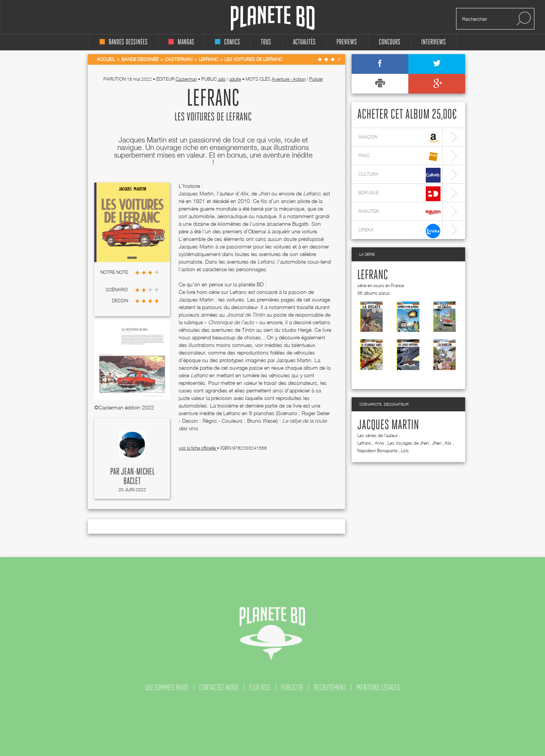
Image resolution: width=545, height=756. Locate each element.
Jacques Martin (388, 425)
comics (227, 42)
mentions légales (378, 687)
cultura (399, 175)
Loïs (405, 451)
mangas (181, 42)
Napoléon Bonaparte (377, 451)
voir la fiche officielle (198, 448)
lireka (399, 231)
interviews (434, 42)
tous (266, 42)
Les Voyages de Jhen (408, 443)
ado (222, 79)
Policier (316, 79)
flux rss (260, 687)
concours (390, 42)
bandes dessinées (124, 42)
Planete (273, 18)
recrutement (330, 687)
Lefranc (373, 275)
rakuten (399, 212)
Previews (347, 42)
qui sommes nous (167, 687)
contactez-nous (219, 687)
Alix (448, 443)
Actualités (304, 42)
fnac (399, 157)
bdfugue (399, 194)
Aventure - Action (289, 79)
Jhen (437, 443)
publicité (292, 687)
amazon (399, 138)
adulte (235, 79)
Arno (379, 443)
